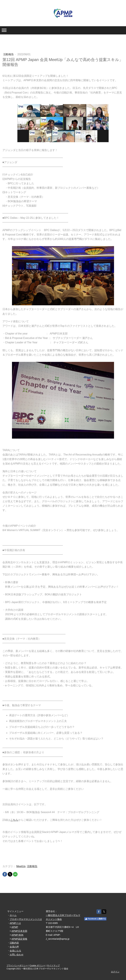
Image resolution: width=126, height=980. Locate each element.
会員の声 (14, 947)
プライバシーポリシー (17, 965)
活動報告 (9, 54)
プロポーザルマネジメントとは (26, 919)
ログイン (115, 972)
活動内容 (14, 943)
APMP (15, 927)
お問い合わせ (17, 955)
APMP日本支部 (19, 931)
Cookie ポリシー (37, 965)
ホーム (13, 915)
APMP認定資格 (19, 939)
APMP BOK (17, 935)
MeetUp (21, 866)
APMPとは (15, 923)
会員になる (15, 951)
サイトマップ (53, 965)
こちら (14, 820)
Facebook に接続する (95, 919)
